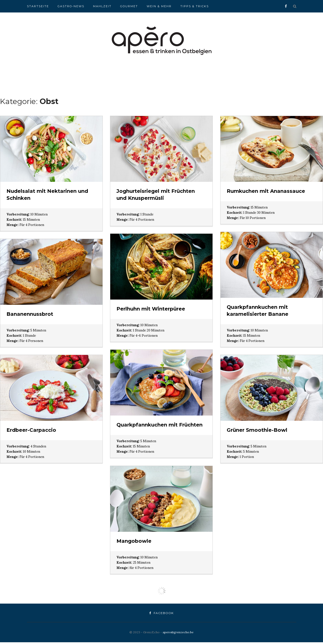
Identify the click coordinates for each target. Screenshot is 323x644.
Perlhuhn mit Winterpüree (151, 309)
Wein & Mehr (159, 6)
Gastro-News (71, 6)
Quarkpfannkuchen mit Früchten (160, 425)
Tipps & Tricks (195, 6)
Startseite (38, 6)
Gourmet (129, 6)
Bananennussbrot (30, 314)
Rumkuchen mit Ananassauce (266, 191)
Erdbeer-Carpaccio (31, 430)
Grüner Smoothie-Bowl (257, 430)
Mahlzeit (102, 6)
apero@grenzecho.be (178, 632)
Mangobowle (134, 541)
